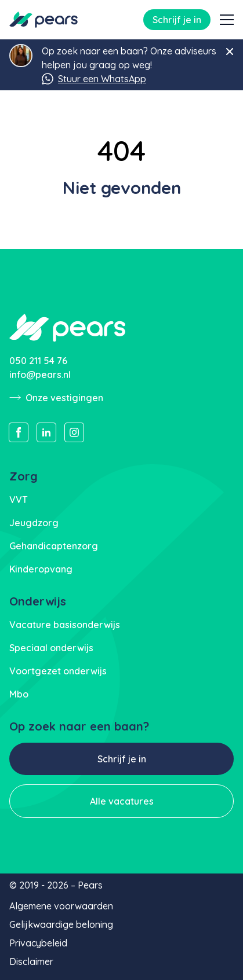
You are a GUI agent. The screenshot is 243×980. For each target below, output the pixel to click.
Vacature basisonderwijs (65, 625)
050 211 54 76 (38, 361)
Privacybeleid (38, 943)
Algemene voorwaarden (61, 906)
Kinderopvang (41, 569)
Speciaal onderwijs (51, 648)
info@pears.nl (40, 375)
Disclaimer (31, 961)
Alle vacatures (122, 801)
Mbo (19, 694)
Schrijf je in (177, 20)
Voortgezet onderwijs (58, 671)
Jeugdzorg (34, 523)
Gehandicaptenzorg (54, 546)
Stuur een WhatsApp (94, 79)
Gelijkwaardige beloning (61, 924)
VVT (19, 500)
